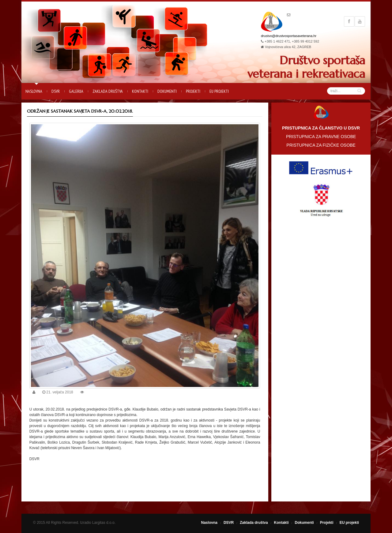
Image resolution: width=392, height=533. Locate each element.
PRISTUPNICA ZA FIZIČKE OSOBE (321, 145)
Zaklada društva (108, 91)
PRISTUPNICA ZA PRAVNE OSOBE (321, 137)
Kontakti (140, 91)
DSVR (56, 91)
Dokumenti (167, 91)
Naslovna (34, 91)
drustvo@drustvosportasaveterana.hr (289, 36)
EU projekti (219, 91)
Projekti (193, 91)
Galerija (76, 91)
